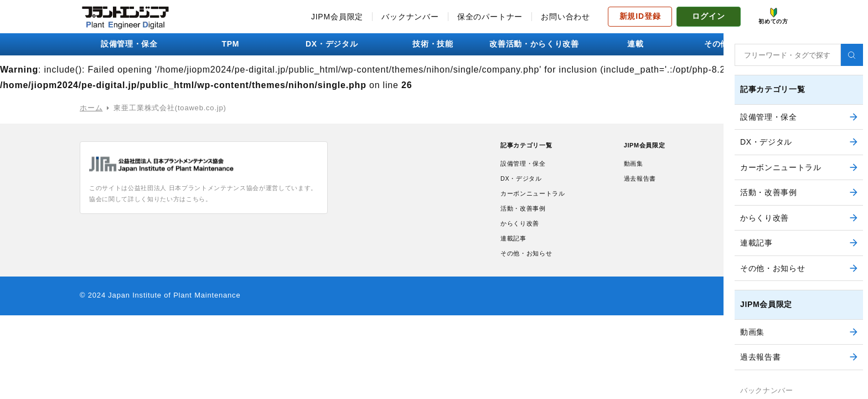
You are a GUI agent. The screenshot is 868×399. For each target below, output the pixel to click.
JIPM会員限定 (337, 17)
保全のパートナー (490, 17)
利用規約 (727, 164)
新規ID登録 (640, 16)
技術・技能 (434, 44)
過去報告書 (639, 183)
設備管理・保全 (131, 44)
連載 (637, 44)
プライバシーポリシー (750, 181)
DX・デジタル (333, 44)
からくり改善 (523, 234)
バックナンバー (410, 17)
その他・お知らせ (737, 44)
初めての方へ (735, 198)
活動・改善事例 (527, 217)
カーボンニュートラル (539, 200)
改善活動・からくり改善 (536, 44)
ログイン (708, 16)
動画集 (631, 166)
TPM (232, 44)
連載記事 (516, 251)
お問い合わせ (565, 17)
